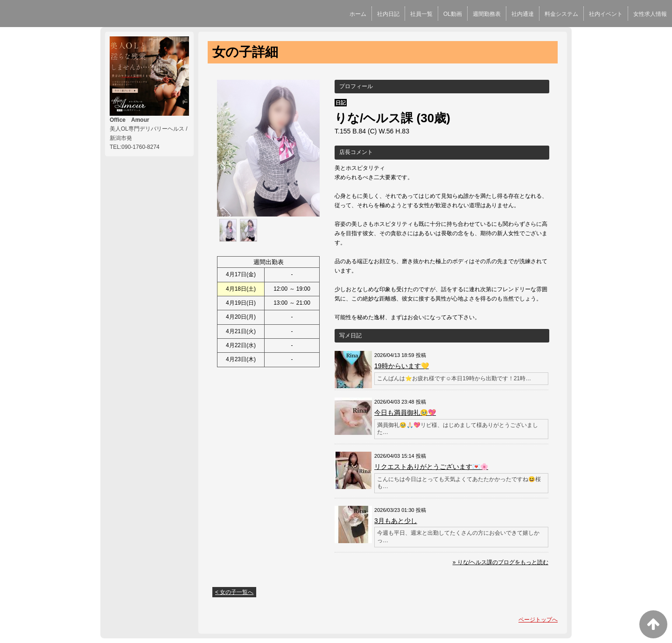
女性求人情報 (650, 14)
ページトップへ (538, 620)
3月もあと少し (396, 521)
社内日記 (388, 14)
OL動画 (453, 14)
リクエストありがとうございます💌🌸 (431, 467)
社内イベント (606, 14)
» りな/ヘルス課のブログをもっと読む (500, 562)
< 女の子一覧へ (234, 592)
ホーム (358, 14)
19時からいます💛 (402, 366)
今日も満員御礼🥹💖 (405, 412)
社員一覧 (421, 14)
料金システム (561, 14)
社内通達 (523, 14)
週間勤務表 (487, 14)
